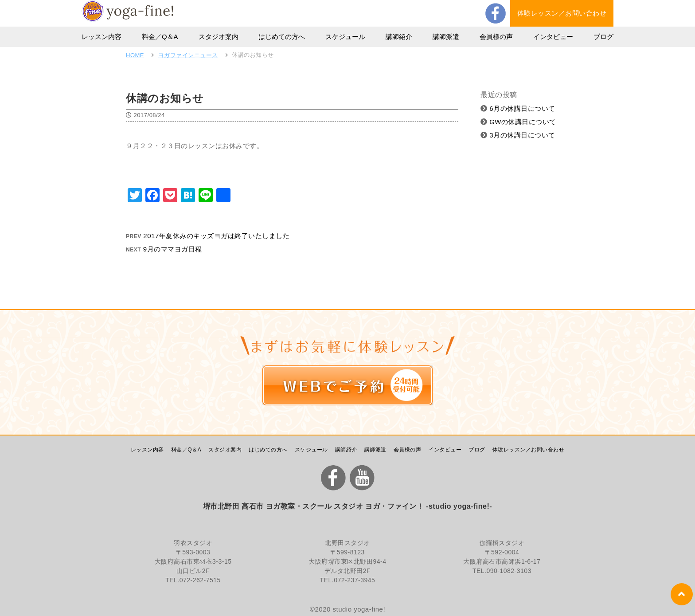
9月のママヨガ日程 (173, 249)
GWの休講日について (518, 122)
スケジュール (345, 37)
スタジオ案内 (219, 37)
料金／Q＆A (160, 37)
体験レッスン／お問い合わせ (562, 13)
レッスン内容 (102, 37)
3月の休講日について (518, 135)
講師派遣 (446, 37)
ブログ (603, 37)
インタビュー (553, 37)
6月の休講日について (518, 108)
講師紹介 (399, 37)
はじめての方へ (282, 37)
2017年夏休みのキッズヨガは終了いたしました (216, 236)
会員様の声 (496, 37)
